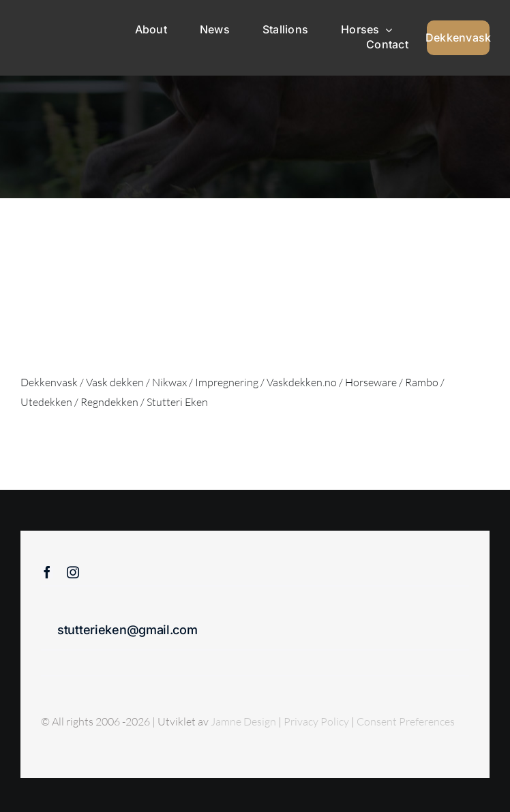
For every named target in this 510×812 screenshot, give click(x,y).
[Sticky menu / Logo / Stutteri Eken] (52, 22)
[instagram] (73, 572)
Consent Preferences (406, 721)
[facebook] (47, 572)
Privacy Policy (317, 721)
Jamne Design (243, 721)
